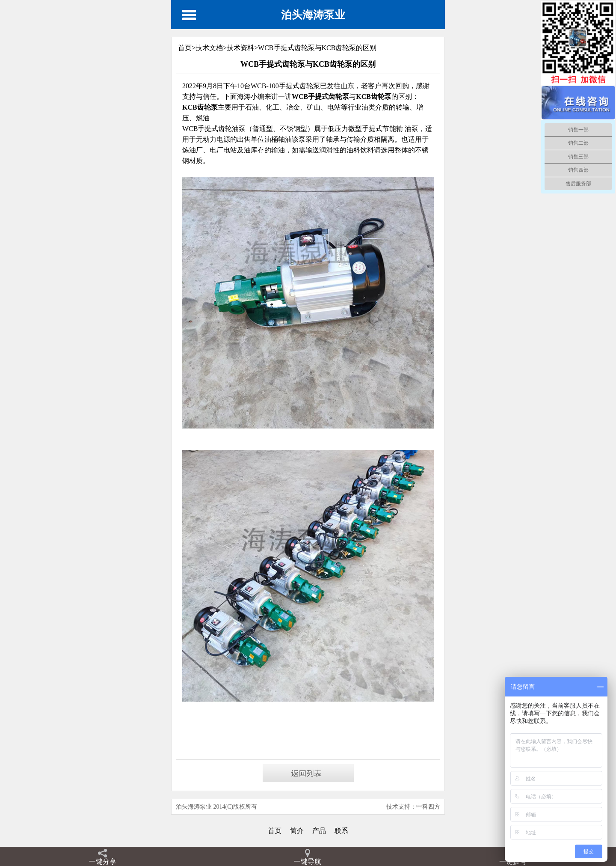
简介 (297, 831)
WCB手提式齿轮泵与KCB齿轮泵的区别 (317, 48)
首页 (275, 831)
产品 (319, 831)
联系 (341, 831)
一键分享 (103, 862)
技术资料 (240, 48)
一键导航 (308, 862)
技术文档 (209, 48)
